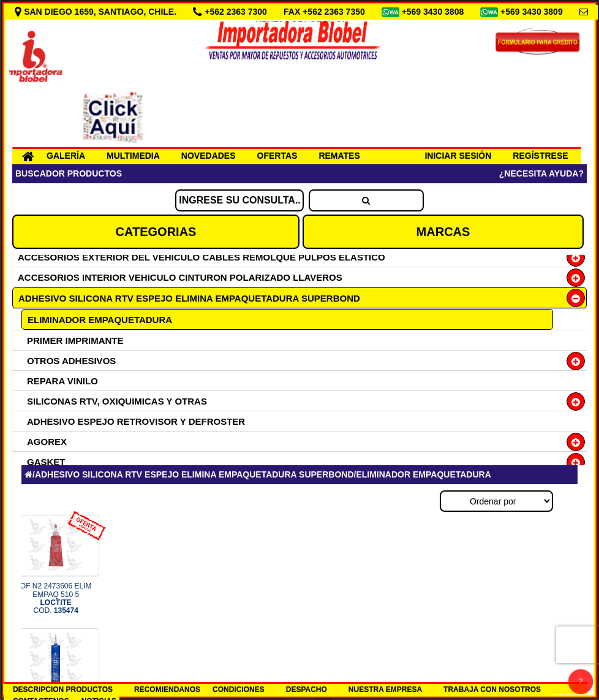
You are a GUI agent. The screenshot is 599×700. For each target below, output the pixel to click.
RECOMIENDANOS (167, 690)
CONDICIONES (239, 690)
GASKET (46, 462)
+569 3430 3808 (434, 12)
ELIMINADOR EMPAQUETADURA (100, 320)
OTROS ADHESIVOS (71, 361)
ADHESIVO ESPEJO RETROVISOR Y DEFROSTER (136, 421)
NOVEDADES (209, 156)
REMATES (339, 156)
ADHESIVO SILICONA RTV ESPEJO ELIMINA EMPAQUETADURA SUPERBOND (189, 298)
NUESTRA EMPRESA (385, 690)
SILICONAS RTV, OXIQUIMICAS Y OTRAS (117, 401)
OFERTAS (277, 156)
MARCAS (443, 232)
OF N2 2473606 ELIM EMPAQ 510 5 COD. (56, 598)
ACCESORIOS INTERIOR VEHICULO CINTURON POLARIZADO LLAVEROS (180, 277)
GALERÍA (66, 156)
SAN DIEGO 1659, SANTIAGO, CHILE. (97, 12)
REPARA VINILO (62, 381)
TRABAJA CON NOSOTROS (492, 690)
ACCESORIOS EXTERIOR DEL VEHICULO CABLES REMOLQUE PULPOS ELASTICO (202, 257)
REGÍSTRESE (540, 156)
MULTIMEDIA (133, 156)
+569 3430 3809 (533, 12)
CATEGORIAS (156, 232)
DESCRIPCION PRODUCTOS (63, 690)
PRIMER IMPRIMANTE (75, 340)
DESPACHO (307, 690)
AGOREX (47, 442)
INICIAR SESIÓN (458, 156)
